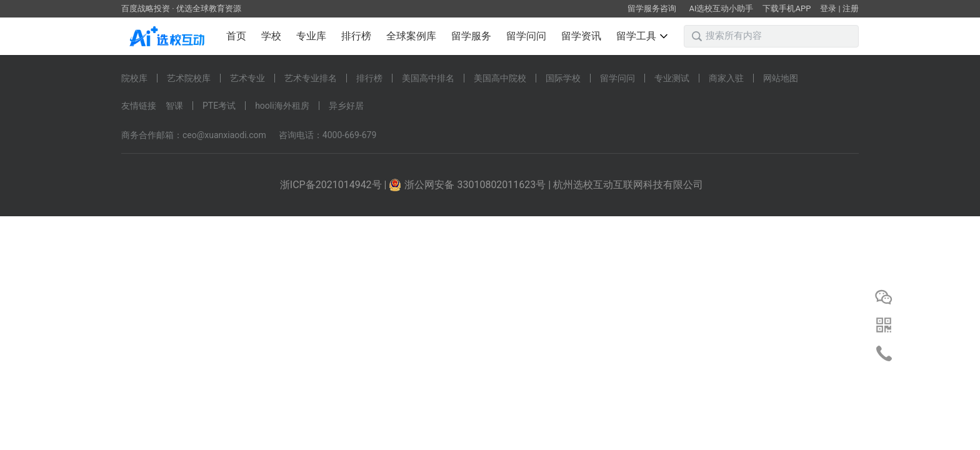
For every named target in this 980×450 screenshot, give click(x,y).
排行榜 (356, 36)
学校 (271, 36)
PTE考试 (219, 106)
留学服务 (471, 36)
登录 (828, 8)
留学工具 (642, 36)
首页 (236, 36)
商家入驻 (726, 78)
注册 (851, 8)
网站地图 (781, 78)
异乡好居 (346, 106)
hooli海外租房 (282, 106)
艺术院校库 (189, 78)
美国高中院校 (500, 78)
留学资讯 (581, 36)
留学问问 (526, 36)
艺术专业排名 (311, 78)
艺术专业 (247, 78)
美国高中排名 (428, 78)
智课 (174, 106)
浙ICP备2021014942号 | (335, 185)
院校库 (134, 78)
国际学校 (563, 78)
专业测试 (672, 78)
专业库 (311, 36)
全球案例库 (411, 36)
